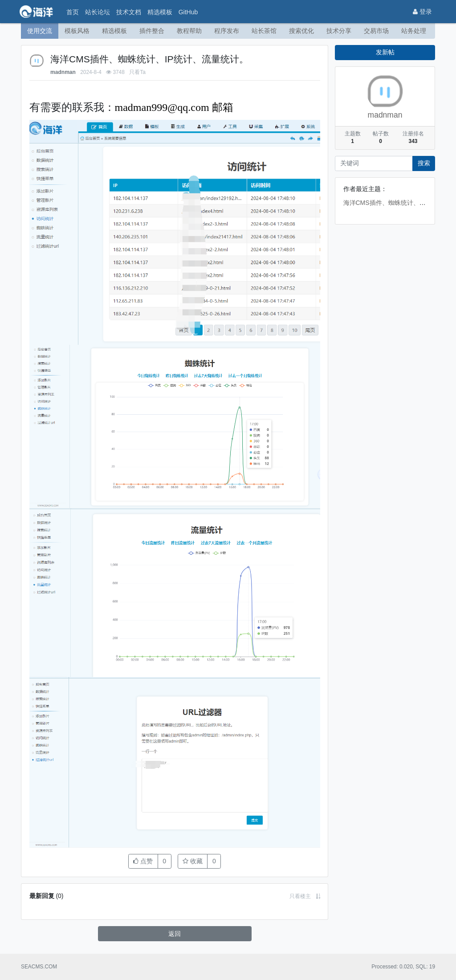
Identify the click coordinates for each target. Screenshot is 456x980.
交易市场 (376, 31)
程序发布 (227, 31)
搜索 (424, 163)
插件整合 (152, 31)
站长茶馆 (264, 31)
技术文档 (129, 12)
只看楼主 (300, 896)
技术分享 (339, 31)
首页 (73, 12)
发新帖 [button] (385, 52)
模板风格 (77, 31)
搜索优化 (301, 31)
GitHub (188, 12)
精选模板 (160, 12)
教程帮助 (189, 31)
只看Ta (137, 72)
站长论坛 (98, 12)
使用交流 (40, 31)
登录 (422, 12)
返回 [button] (175, 933)
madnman (63, 72)
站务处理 (414, 31)
